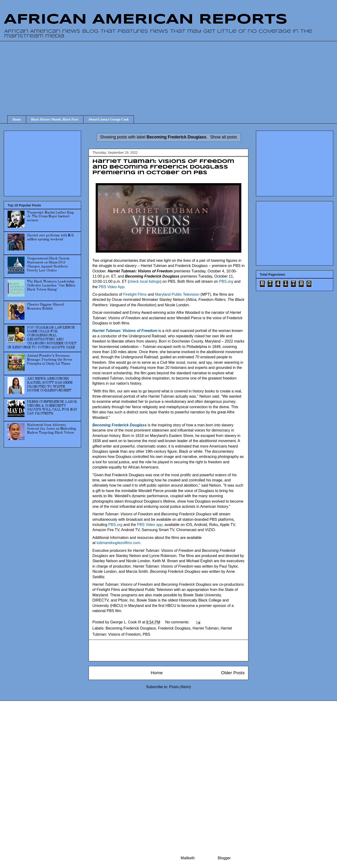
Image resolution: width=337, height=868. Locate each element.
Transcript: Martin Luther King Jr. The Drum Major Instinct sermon (50, 217)
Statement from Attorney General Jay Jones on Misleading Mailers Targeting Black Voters (52, 429)
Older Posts (233, 673)
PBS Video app (150, 525)
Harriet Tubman (205, 628)
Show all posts (224, 137)
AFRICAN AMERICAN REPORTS (146, 20)
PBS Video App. (112, 287)
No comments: (178, 622)
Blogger (224, 858)
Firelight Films (135, 294)
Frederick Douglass (174, 628)
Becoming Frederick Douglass (131, 628)
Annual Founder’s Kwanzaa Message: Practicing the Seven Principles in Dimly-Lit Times (50, 360)
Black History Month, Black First (55, 119)
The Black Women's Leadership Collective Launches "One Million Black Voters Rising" (51, 286)
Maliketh (188, 858)
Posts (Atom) (180, 687)
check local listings (145, 281)
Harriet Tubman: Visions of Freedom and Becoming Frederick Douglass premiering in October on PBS (163, 167)
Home (17, 119)
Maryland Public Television (177, 294)
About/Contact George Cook (109, 119)
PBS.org (226, 281)
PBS (146, 634)
